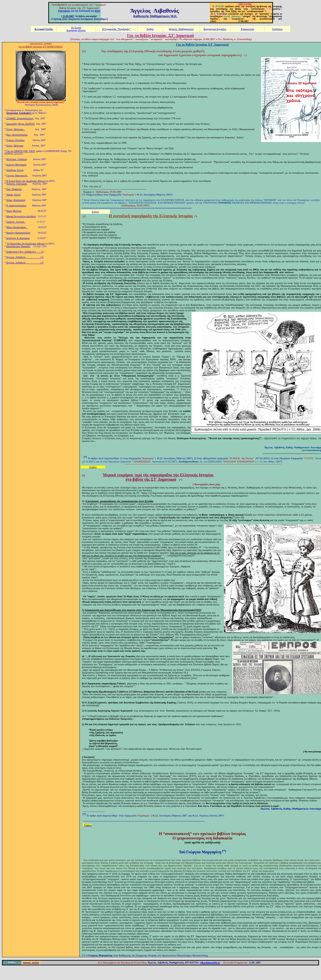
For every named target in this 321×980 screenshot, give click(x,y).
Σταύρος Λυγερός (16, 222)
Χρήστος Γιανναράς (17, 184)
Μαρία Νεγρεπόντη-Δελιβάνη (21, 216)
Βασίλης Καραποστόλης (18, 233)
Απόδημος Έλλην (15, 170)
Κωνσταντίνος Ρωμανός (19, 246)
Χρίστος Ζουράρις (16, 140)
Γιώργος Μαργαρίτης (17, 176)
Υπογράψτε (64, 11)
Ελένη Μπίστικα (16, 129)
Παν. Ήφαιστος (14, 189)
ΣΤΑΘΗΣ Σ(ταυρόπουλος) (20, 118)
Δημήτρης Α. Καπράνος (18, 238)
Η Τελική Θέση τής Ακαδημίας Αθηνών (26, 181)
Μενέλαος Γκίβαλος (17, 159)
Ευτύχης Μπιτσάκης (17, 165)
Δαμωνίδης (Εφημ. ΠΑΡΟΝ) (21, 124)
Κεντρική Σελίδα (44, 29)
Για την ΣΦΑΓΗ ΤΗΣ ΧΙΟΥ (20, 151)
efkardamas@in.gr (210, 963)
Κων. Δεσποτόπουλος (17, 135)
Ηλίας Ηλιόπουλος (16, 200)
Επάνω (88, 825)
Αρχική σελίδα (31, 963)
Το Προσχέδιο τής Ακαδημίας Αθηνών (26, 244)
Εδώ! (98, 11)
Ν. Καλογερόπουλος (16, 205)
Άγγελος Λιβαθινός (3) (25, 263)
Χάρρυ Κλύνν (14, 195)
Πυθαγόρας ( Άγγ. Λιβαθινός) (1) (25, 252)
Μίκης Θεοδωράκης (17, 227)
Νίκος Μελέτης (14, 211)
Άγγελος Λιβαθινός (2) (25, 257)
